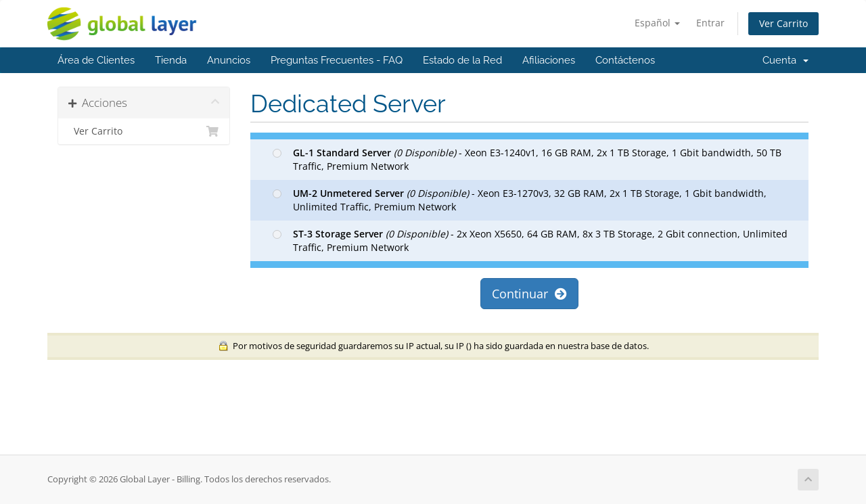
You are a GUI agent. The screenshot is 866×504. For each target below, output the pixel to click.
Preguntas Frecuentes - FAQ (337, 60)
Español (657, 23)
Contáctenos (625, 60)
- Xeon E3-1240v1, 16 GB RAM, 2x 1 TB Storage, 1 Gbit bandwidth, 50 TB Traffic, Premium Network (527, 159)
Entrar (710, 23)
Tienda (171, 60)
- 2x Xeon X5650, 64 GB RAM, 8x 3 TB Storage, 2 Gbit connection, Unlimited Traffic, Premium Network (530, 240)
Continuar (529, 294)
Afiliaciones (549, 60)
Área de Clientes (96, 60)
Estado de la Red (462, 60)
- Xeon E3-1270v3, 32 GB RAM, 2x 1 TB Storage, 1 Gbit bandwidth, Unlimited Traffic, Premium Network (520, 200)
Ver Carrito (783, 23)
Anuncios (229, 60)
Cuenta (785, 60)
